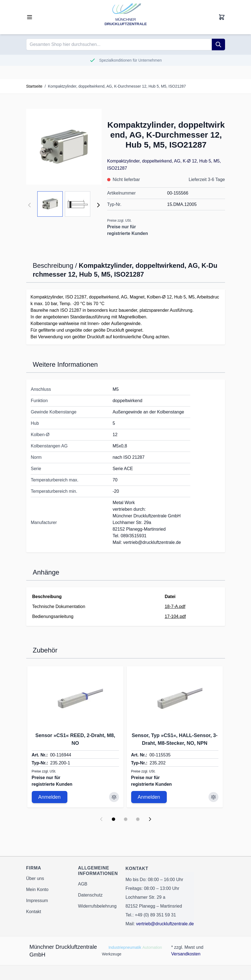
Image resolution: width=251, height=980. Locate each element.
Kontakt (34, 912)
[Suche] (218, 44)
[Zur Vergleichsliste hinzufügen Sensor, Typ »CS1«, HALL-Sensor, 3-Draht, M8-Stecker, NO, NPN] (213, 797)
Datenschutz (90, 895)
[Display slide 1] (113, 819)
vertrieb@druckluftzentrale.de (165, 924)
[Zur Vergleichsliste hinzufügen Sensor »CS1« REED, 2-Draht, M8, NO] (114, 797)
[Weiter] (98, 205)
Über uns (35, 878)
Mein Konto (37, 889)
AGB (83, 884)
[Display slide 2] (126, 819)
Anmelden (50, 797)
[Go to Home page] (126, 17)
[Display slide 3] (138, 819)
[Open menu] (30, 17)
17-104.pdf (175, 616)
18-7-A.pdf (175, 606)
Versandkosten (186, 954)
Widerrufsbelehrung (97, 906)
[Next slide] (150, 819)
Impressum (37, 901)
